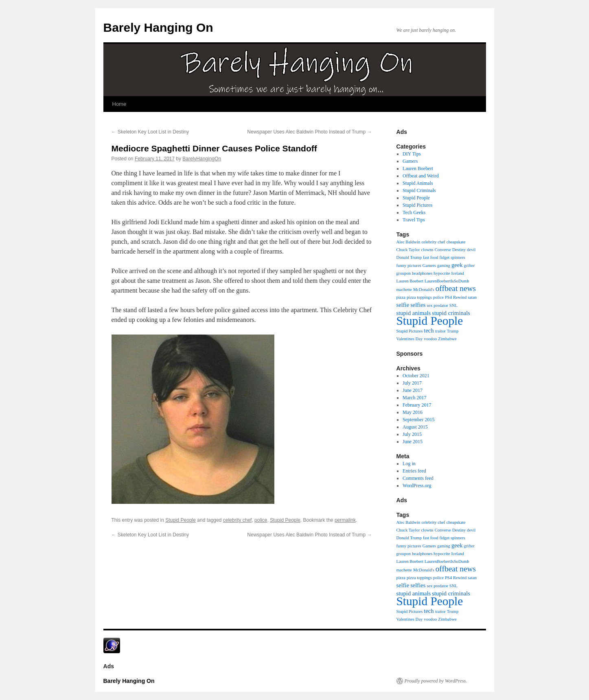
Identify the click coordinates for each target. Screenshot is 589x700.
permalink (345, 520)
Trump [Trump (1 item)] (453, 331)
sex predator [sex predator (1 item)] (437, 305)
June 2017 (413, 390)
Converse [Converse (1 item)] (443, 250)
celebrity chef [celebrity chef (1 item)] (433, 242)
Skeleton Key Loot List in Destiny (150, 132)
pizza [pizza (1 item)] (401, 297)
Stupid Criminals (419, 190)
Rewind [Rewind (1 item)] (460, 297)
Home (119, 104)
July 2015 (412, 434)
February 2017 (417, 405)
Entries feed (414, 471)
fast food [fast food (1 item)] (431, 257)
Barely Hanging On (158, 27)
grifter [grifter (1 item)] (469, 266)
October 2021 (416, 376)
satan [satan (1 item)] (472, 297)
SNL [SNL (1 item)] (453, 305)
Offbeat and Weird (421, 176)
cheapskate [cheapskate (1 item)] (456, 242)
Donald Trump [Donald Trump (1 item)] (409, 257)
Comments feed (418, 478)
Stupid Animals (418, 183)
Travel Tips (414, 220)
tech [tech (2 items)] (429, 330)
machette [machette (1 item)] (404, 290)
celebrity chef (238, 520)
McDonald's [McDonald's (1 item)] (424, 290)
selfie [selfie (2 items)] (403, 305)
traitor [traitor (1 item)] (440, 331)
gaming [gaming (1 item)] (444, 266)
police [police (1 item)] (438, 297)
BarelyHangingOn (202, 159)
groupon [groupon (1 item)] (404, 273)
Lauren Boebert (418, 168)
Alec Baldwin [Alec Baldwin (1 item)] (408, 242)
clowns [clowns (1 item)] (427, 250)
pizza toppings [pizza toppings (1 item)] (419, 297)
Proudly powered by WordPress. (436, 681)
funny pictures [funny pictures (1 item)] (409, 266)
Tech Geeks (414, 212)
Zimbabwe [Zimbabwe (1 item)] (447, 339)
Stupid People (181, 520)
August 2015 (415, 427)
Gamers (410, 161)
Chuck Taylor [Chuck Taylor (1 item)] (408, 250)
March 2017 (414, 398)
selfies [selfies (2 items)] (418, 305)
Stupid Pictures (417, 205)
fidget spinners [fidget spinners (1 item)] (452, 257)
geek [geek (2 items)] (457, 265)
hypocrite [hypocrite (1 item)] (442, 273)
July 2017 (412, 383)
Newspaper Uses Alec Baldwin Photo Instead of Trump (309, 132)
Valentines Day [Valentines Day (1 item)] (410, 339)
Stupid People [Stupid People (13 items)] (430, 321)
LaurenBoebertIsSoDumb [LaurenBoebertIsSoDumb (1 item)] (447, 281)
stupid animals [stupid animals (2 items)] (414, 313)
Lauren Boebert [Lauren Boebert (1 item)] (410, 281)
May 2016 (413, 412)
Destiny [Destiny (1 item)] (459, 250)
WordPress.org (417, 486)
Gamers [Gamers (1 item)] (429, 266)
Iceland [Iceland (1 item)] (458, 273)
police (261, 520)
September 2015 (418, 420)
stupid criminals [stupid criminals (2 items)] (451, 313)
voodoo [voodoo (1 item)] (430, 339)
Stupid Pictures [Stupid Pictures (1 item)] (410, 331)
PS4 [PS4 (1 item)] (448, 297)
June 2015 (413, 442)
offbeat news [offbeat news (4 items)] (456, 288)
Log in (409, 464)
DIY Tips (412, 154)
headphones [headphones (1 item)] (422, 273)
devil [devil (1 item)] (471, 250)
